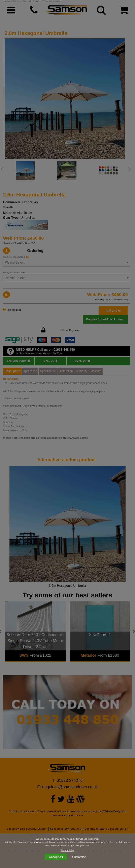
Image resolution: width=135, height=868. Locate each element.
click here (123, 842)
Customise (79, 857)
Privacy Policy (67, 850)
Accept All (56, 857)
